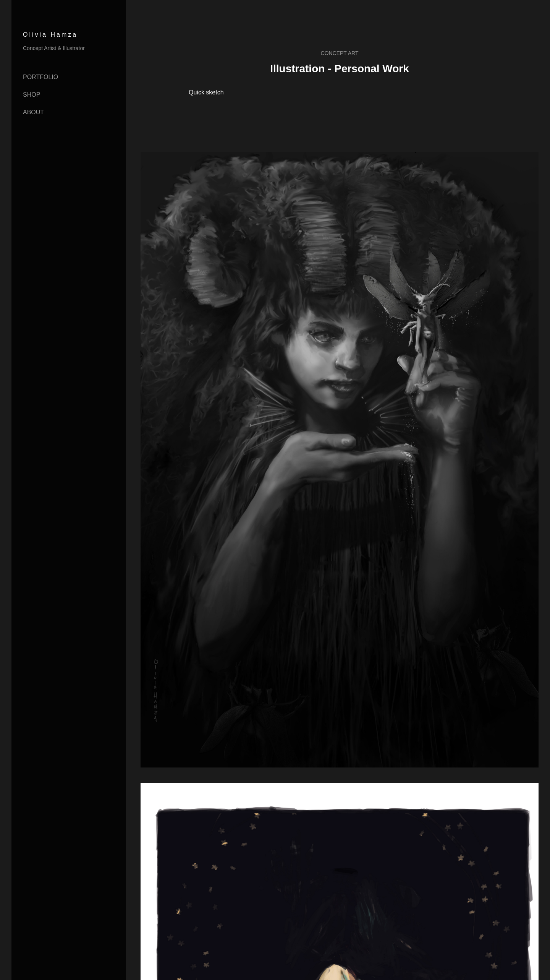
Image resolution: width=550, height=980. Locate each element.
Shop (32, 95)
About (33, 112)
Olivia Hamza (50, 35)
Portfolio (40, 77)
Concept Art (339, 53)
